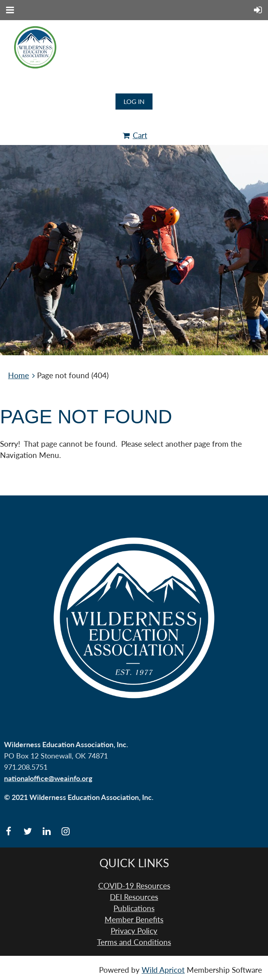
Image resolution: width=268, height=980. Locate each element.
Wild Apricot (163, 970)
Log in (134, 101)
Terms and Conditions (134, 942)
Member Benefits (134, 920)
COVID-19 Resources (134, 886)
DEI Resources (134, 897)
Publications (134, 908)
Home (19, 375)
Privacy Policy (134, 931)
